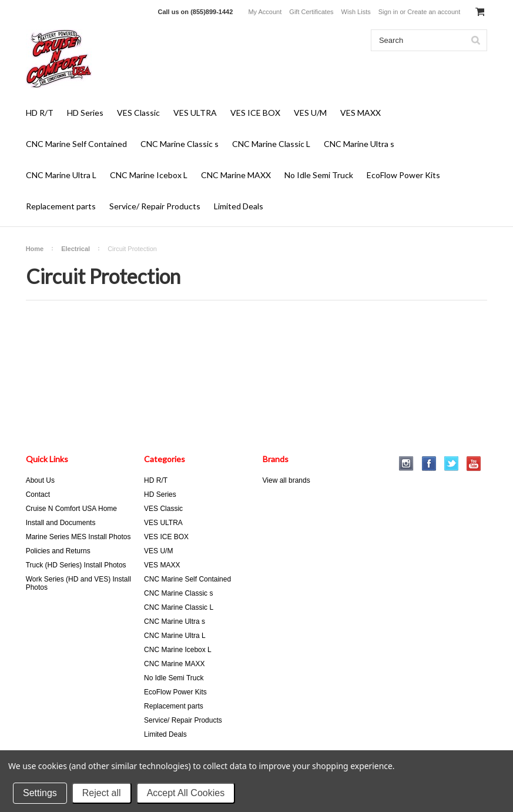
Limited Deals (239, 206)
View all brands (286, 480)
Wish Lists (356, 12)
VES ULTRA (195, 113)
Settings (40, 793)
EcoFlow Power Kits (403, 175)
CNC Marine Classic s (180, 144)
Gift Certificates (311, 12)
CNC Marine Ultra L (61, 175)
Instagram (406, 464)
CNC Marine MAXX (236, 175)
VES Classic (138, 113)
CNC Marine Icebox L (149, 175)
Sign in (388, 12)
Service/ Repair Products (155, 206)
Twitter (452, 464)
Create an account (434, 12)
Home (35, 249)
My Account (265, 12)
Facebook (429, 464)
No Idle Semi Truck (319, 175)
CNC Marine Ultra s (359, 144)
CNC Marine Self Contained (76, 144)
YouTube (474, 464)
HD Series (85, 113)
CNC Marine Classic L (271, 144)
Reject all (102, 793)
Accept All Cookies (186, 793)
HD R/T (40, 113)
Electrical (76, 249)
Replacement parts (61, 206)
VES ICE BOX (255, 113)
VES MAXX (361, 113)
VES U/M (310, 113)
